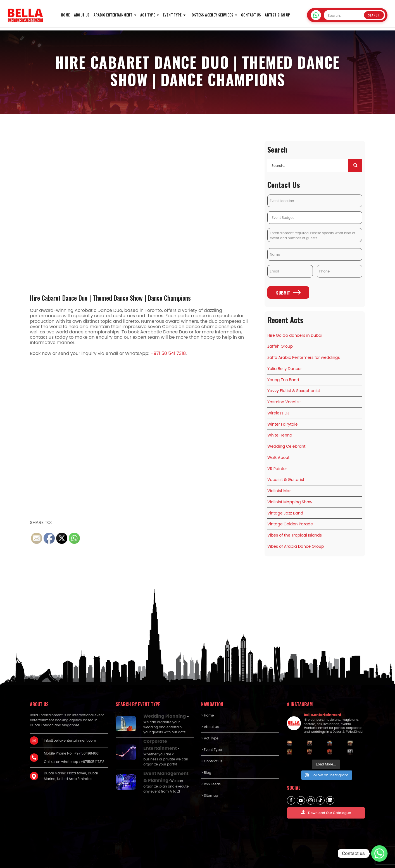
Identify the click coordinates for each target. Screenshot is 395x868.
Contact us (251, 15)
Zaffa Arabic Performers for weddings (304, 357)
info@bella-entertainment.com (70, 731)
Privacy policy (311, 860)
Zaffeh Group (280, 347)
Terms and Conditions (347, 860)
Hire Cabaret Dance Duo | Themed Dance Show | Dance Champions (115, 298)
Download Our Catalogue (326, 803)
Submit (288, 294)
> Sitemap (210, 786)
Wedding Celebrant (286, 442)
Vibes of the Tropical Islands (295, 526)
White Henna (280, 431)
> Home (207, 705)
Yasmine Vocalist (284, 399)
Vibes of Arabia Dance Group (296, 537)
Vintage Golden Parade (290, 516)
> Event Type (211, 740)
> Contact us (212, 751)
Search (374, 15)
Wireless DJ (278, 410)
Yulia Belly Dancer (285, 368)
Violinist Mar (279, 484)
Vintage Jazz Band (285, 505)
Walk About (278, 452)
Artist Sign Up (278, 15)
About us (82, 15)
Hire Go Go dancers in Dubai (295, 336)
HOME (66, 15)
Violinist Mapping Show (290, 495)
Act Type (148, 15)
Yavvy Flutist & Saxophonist (294, 389)
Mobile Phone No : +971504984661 (72, 744)
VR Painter (277, 463)
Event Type (172, 15)
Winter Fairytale (283, 421)
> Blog (206, 763)
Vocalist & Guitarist (286, 473)
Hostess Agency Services (211, 15)
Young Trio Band (283, 378)
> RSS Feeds (211, 774)
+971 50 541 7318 (168, 353)
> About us (210, 717)
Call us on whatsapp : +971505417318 (74, 752)
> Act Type (210, 728)
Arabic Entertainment (113, 15)
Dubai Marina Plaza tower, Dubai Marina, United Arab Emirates (71, 766)
